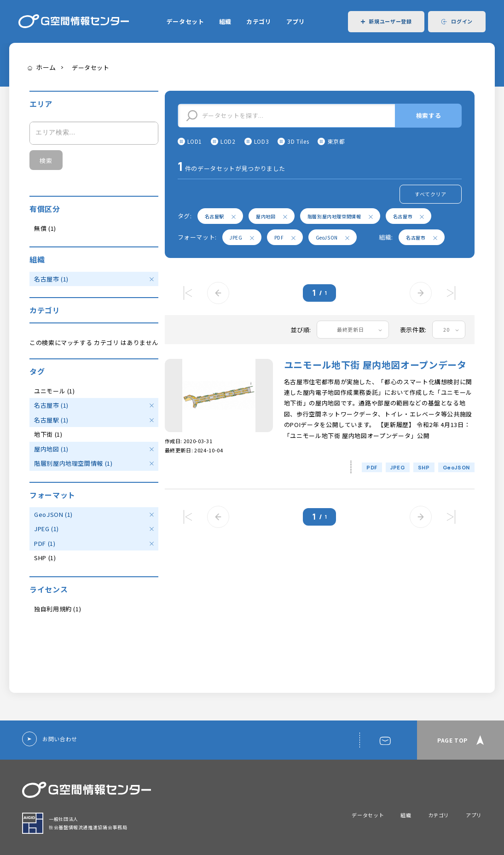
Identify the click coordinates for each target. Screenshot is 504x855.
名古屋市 (409, 216)
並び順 (300, 330)
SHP (424, 467)
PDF (285, 237)
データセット (185, 21)
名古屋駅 (220, 216)
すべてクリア (431, 194)
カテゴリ (259, 21)
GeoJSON (333, 237)
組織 (225, 21)
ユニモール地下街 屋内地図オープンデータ (375, 365)
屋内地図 (272, 216)
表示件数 (413, 330)
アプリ (296, 21)
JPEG (242, 237)
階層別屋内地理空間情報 (340, 216)
